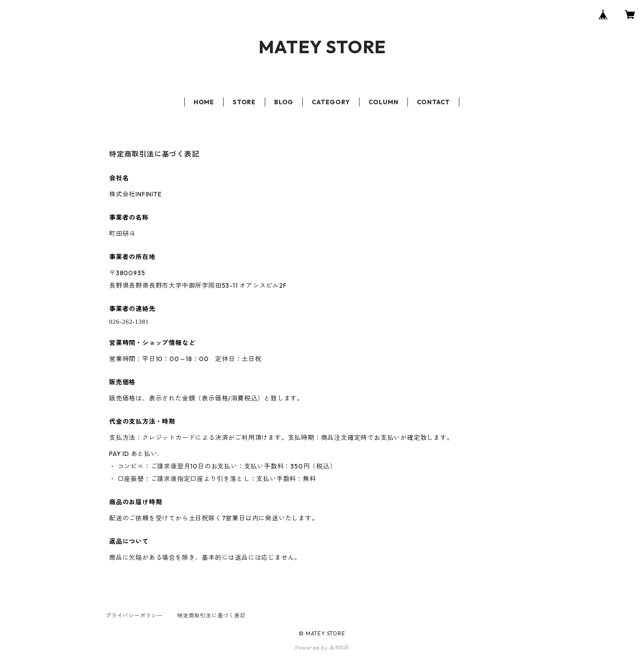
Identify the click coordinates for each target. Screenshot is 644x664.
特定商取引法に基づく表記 (212, 615)
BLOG (284, 102)
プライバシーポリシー (134, 615)
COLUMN (383, 102)
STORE (244, 102)
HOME (204, 102)
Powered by (322, 648)
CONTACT (434, 102)
